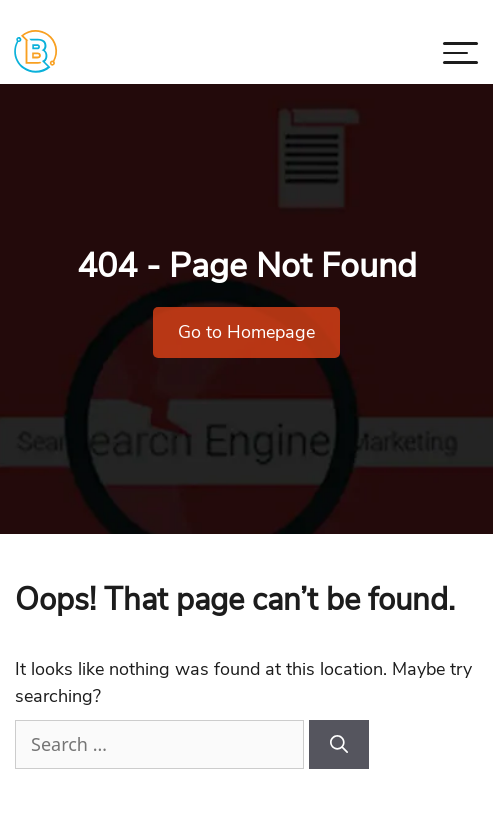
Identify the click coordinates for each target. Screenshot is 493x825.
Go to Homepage (246, 332)
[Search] (339, 744)
